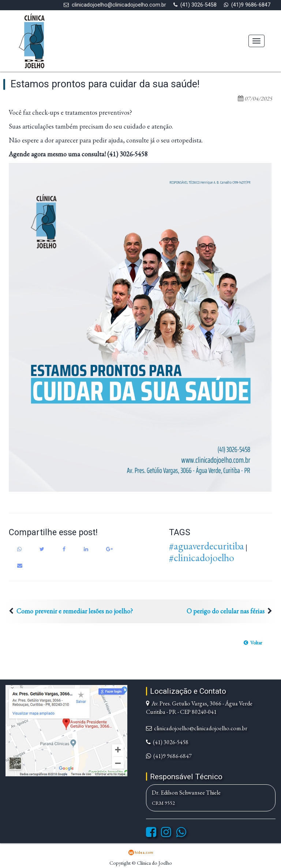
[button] (253, 643)
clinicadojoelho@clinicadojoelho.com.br (119, 5)
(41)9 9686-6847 (251, 5)
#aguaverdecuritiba (207, 546)
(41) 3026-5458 (198, 5)
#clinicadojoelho (202, 557)
